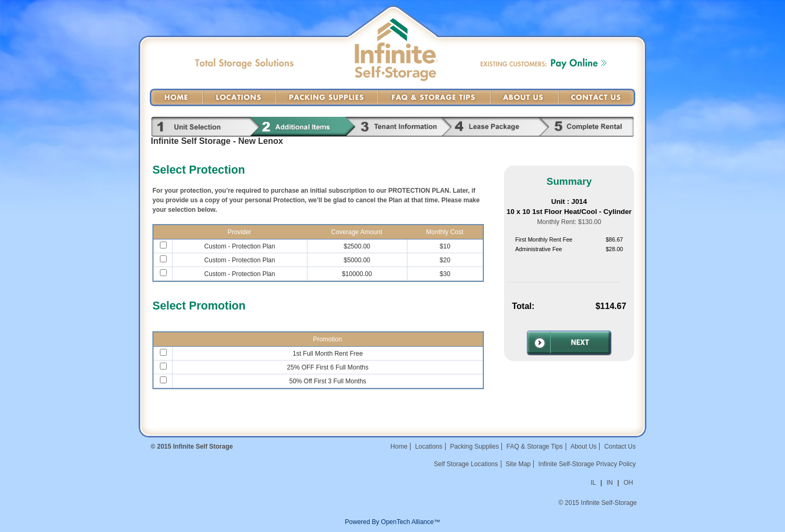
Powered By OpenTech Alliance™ (392, 522)
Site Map (518, 464)
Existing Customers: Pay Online (544, 63)
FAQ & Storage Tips (434, 97)
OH (628, 483)
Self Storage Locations (466, 464)
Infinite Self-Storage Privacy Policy (587, 464)
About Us (525, 97)
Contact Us (597, 97)
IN (610, 483)
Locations (240, 97)
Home (176, 97)
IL (593, 483)
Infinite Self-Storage (396, 62)
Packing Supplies (327, 97)
